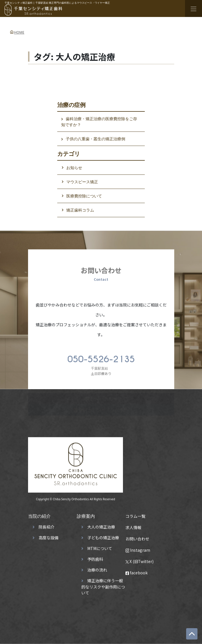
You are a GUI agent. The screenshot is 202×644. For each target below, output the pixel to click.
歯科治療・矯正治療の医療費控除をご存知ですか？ (99, 122)
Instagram (138, 548)
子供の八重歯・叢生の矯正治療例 (95, 139)
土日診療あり (101, 363)
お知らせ (74, 168)
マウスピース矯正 (82, 182)
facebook (137, 571)
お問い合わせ (137, 537)
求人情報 (133, 526)
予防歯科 (95, 557)
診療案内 (86, 514)
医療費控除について (84, 196)
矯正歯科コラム (80, 210)
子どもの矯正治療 (103, 536)
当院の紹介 (39, 514)
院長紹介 (46, 525)
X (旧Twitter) (140, 560)
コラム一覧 (135, 514)
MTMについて (100, 547)
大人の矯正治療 (101, 525)
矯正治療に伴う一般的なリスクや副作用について (103, 585)
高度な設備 (48, 536)
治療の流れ (97, 568)
